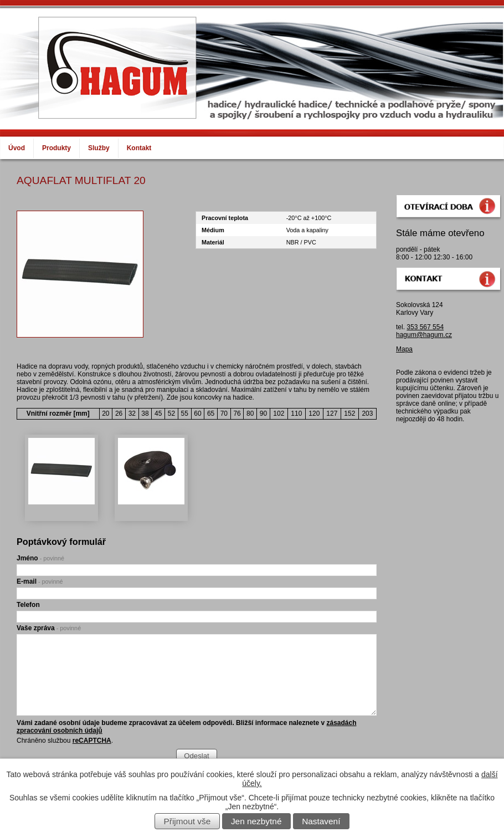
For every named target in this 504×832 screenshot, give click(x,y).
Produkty (56, 148)
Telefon (28, 605)
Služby (99, 148)
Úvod (17, 148)
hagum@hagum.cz (424, 335)
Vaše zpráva (49, 628)
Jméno (40, 558)
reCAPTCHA (92, 741)
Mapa (404, 349)
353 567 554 (425, 327)
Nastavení (321, 821)
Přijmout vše (187, 821)
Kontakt (139, 148)
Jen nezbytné (256, 821)
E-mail (40, 581)
